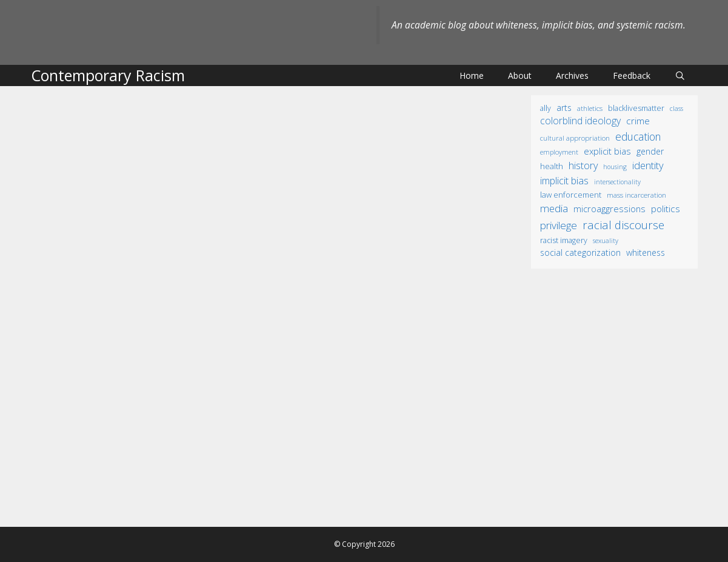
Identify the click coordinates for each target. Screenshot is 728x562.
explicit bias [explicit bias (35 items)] (607, 151)
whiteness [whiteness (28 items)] (646, 253)
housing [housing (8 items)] (615, 167)
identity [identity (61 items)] (648, 165)
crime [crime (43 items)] (638, 121)
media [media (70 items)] (554, 208)
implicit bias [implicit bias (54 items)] (564, 181)
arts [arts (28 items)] (564, 108)
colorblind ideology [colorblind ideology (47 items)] (580, 121)
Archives (572, 75)
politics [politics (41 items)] (666, 209)
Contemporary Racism (108, 75)
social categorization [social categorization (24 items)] (580, 253)
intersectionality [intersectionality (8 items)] (617, 182)
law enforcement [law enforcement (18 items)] (571, 195)
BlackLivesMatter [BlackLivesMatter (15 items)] (636, 108)
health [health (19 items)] (552, 166)
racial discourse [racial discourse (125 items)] (623, 225)
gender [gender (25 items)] (650, 151)
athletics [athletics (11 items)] (590, 108)
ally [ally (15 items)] (546, 108)
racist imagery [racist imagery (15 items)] (564, 240)
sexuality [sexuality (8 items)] (606, 241)
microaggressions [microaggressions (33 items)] (609, 209)
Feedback (632, 75)
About (520, 75)
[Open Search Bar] (680, 75)
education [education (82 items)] (638, 136)
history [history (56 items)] (583, 166)
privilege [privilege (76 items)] (559, 225)
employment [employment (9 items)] (559, 152)
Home (472, 75)
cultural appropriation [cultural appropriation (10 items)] (575, 138)
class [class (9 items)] (676, 108)
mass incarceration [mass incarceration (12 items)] (636, 195)
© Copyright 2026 (364, 544)
